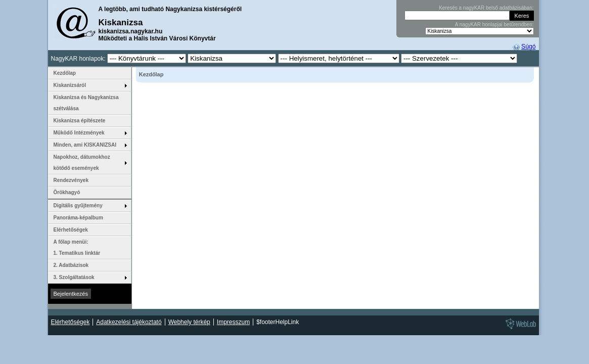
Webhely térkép (189, 322)
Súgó (528, 47)
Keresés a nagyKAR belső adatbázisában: (486, 8)
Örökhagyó (67, 192)
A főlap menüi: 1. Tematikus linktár (77, 247)
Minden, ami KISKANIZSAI (85, 145)
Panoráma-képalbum (78, 218)
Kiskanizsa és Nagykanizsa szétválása (86, 103)
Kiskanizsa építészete (80, 121)
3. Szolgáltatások (74, 277)
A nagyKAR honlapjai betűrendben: (494, 25)
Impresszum (233, 322)
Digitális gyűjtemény (78, 206)
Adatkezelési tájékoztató (129, 322)
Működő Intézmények (79, 133)
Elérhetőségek (71, 230)
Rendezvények (71, 180)
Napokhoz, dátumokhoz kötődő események (82, 163)
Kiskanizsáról (70, 85)
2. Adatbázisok (71, 265)
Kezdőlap (65, 73)
